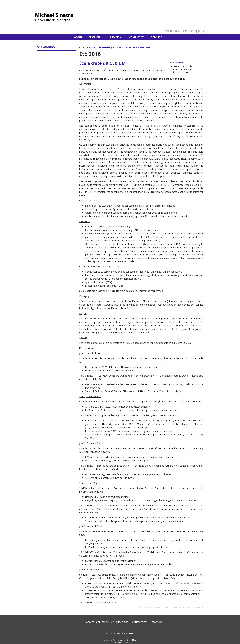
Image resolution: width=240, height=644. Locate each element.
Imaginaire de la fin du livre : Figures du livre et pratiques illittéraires (135, 474)
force (120, 640)
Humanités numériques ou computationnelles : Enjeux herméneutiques (137, 457)
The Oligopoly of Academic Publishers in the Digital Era (158, 518)
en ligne (179, 79)
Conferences (137, 37)
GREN (177, 31)
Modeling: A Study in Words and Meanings (123, 460)
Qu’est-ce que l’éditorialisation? (121, 561)
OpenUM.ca (131, 640)
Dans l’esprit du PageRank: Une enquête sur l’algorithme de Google (135, 564)
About (78, 37)
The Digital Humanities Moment (114, 370)
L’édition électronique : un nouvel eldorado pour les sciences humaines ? (139, 410)
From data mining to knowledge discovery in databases (166, 500)
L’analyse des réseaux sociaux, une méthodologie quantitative (132, 547)
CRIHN (169, 31)
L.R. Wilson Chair (118, 643)
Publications (115, 37)
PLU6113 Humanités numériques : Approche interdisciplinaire (184, 69)
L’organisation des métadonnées (131, 407)
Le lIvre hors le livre (122, 478)
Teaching (157, 37)
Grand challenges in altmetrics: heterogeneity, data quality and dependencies (142, 521)
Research (94, 37)
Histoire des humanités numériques (140, 367)
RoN (185, 31)
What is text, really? (169, 391)
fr (198, 31)
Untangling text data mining (114, 497)
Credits (131, 633)
